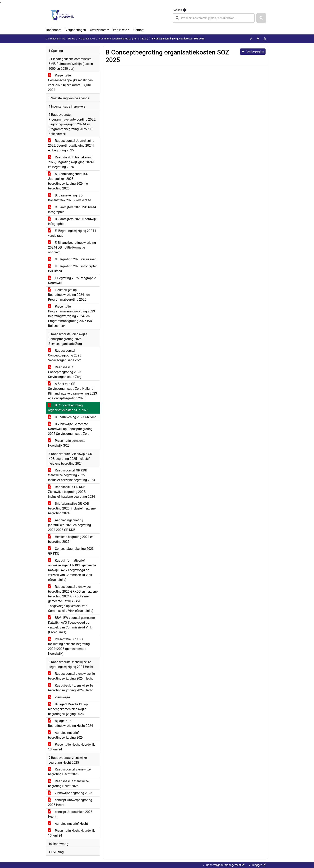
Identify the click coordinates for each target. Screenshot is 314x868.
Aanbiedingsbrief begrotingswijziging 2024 (66, 735)
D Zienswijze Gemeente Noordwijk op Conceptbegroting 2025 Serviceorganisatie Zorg (70, 429)
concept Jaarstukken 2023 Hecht (70, 814)
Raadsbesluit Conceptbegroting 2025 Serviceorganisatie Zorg (65, 372)
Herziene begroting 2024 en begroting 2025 (71, 539)
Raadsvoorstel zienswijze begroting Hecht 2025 (69, 772)
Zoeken (177, 10)
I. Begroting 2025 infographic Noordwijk (72, 280)
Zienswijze (59, 697)
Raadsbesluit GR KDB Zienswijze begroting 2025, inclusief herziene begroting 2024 (71, 492)
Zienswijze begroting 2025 (70, 793)
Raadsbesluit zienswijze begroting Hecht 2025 (68, 784)
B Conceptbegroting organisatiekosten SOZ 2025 (68, 408)
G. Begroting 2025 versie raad (72, 259)
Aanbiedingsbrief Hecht (68, 824)
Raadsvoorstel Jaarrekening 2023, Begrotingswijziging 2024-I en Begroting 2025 (71, 146)
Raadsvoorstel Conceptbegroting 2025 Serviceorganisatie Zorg (65, 355)
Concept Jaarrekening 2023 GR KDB (71, 551)
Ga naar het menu (1, 3)
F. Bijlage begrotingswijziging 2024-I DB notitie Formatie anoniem (72, 247)
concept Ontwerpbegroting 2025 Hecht (70, 802)
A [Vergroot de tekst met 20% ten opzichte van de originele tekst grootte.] (258, 39)
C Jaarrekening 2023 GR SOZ (72, 417)
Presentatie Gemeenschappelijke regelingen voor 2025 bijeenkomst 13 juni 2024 (70, 83)
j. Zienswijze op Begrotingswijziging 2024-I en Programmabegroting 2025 (69, 295)
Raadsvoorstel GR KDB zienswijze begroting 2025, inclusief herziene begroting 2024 (71, 475)
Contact (139, 30)
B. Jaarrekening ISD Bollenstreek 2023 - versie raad (70, 198)
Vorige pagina (253, 51)
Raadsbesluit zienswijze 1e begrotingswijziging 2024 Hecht (70, 688)
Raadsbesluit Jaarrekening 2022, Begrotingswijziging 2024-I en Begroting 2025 (71, 162)
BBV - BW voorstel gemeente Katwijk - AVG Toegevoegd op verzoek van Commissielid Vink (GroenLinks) (71, 625)
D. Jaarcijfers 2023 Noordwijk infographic (72, 221)
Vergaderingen (76, 30)
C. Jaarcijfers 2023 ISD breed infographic (72, 210)
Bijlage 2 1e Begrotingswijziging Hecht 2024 (70, 723)
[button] (261, 18)
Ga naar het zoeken (1, 3)
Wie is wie (120, 30)
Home (72, 39)
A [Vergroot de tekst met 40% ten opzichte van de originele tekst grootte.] (265, 39)
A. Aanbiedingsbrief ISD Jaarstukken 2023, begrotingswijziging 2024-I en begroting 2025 (69, 181)
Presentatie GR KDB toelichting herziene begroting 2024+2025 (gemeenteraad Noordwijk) (69, 646)
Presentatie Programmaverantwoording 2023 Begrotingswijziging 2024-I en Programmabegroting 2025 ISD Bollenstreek (71, 316)
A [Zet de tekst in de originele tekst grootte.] (251, 39)
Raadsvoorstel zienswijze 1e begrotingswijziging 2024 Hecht (71, 676)
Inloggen (258, 865)
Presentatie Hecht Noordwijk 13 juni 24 (71, 747)
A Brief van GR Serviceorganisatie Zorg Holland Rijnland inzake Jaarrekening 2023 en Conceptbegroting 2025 (72, 391)
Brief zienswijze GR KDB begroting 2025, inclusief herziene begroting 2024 (72, 508)
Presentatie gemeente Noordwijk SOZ (67, 443)
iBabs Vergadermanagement (225, 865)
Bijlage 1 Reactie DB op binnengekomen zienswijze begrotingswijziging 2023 (68, 709)
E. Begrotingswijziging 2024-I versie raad (72, 233)
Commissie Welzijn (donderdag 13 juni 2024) (124, 39)
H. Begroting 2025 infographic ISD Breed (73, 269)
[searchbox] (214, 18)
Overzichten (98, 30)
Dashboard (54, 30)
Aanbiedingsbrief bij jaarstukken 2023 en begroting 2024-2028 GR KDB (69, 525)
